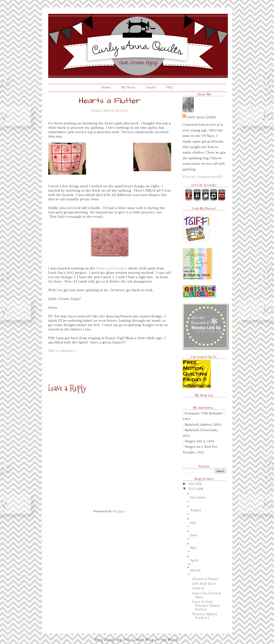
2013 (193, 489)
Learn (151, 87)
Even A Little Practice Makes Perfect (206, 605)
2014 (193, 484)
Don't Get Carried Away (207, 595)
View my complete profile (203, 177)
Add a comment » (62, 351)
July (193, 523)
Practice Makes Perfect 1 (205, 616)
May (193, 548)
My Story (128, 87)
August (196, 510)
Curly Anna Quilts (201, 117)
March (195, 570)
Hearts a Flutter (206, 579)
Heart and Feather (112, 268)
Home (106, 87)
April (194, 560)
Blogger (119, 511)
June (194, 535)
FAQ (169, 87)
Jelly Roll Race (204, 584)
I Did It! (198, 588)
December (198, 497)
